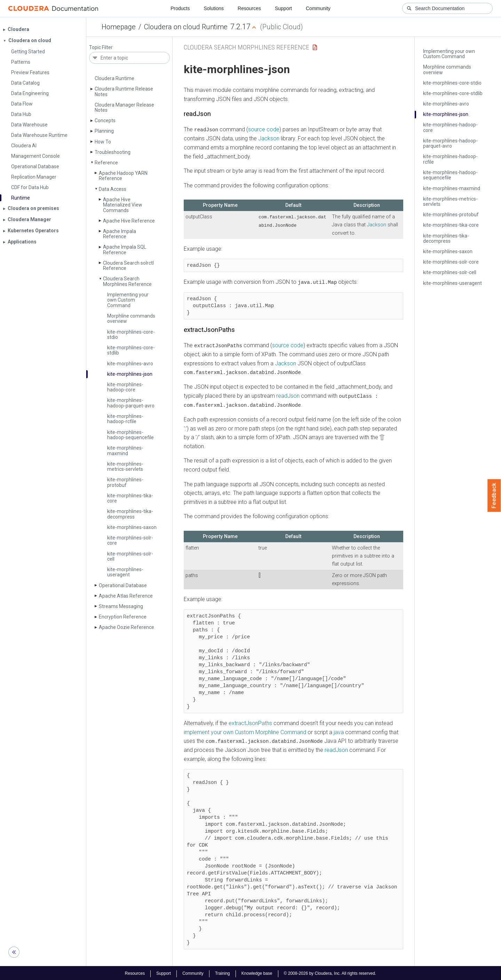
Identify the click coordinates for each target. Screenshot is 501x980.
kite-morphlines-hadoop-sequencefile (130, 435)
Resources (249, 8)
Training (222, 972)
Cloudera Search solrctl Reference (128, 266)
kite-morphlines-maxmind (125, 450)
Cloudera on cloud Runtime (186, 27)
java (339, 731)
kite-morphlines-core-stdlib (131, 350)
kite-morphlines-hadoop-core (125, 387)
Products (180, 8)
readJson (288, 395)
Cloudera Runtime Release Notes (124, 91)
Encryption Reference (123, 617)
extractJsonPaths (250, 722)
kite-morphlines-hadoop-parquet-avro (131, 403)
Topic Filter (101, 48)
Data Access (113, 189)
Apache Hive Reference (129, 221)
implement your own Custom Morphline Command (245, 731)
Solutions (214, 8)
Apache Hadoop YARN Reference (123, 176)
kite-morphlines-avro (130, 364)
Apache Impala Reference (120, 234)
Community (318, 8)
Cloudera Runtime (114, 78)
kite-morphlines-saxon (132, 527)
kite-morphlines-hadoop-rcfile (125, 419)
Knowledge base (257, 972)
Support (283, 8)
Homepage (119, 27)
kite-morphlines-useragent (125, 572)
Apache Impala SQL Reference (125, 250)
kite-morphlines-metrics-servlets (125, 466)
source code (264, 129)
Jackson (269, 138)
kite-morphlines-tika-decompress (130, 514)
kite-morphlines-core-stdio (131, 335)
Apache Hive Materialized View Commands (123, 205)
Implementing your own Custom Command (128, 300)
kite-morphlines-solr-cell (130, 556)
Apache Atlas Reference (126, 596)
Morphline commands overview (131, 318)
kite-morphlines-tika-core (130, 498)
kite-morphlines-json (130, 374)
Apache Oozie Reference (126, 627)
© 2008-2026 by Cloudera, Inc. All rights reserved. (330, 972)
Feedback (494, 496)
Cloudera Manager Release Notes (124, 107)
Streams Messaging (121, 606)
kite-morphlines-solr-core (130, 540)
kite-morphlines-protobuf (125, 482)
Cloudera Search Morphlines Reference (127, 281)
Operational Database (123, 585)
